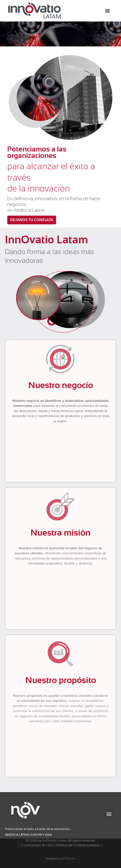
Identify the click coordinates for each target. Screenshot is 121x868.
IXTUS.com (68, 859)
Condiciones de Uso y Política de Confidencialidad (60, 845)
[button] (108, 11)
